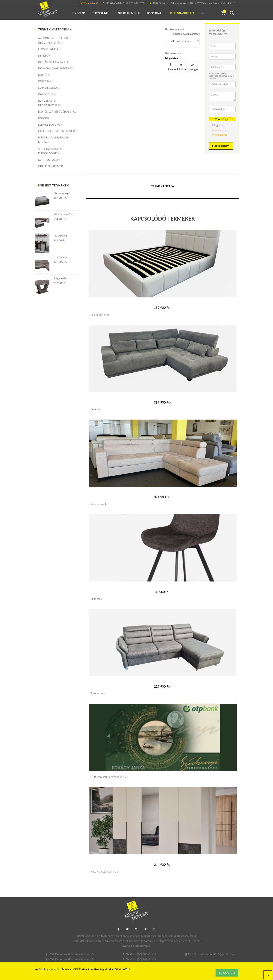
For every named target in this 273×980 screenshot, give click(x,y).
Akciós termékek (129, 13)
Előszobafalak (49, 49)
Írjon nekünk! (91, 3)
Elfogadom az (218, 130)
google (194, 67)
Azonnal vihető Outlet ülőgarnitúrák (56, 40)
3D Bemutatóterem (181, 13)
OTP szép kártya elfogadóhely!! (50, 151)
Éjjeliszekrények (51, 166)
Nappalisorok (48, 88)
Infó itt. (127, 969)
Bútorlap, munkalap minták (53, 140)
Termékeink (101, 13)
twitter (183, 67)
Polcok (44, 118)
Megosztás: (172, 58)
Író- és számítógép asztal (57, 112)
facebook (172, 67)
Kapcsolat (154, 13)
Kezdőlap (78, 13)
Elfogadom (227, 973)
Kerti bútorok (49, 160)
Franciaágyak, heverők (56, 68)
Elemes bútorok (50, 125)
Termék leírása (163, 186)
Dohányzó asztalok (53, 62)
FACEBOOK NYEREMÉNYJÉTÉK (58, 131)
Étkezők (44, 55)
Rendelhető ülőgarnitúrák (50, 103)
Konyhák (45, 81)
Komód (43, 75)
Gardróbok (47, 94)
